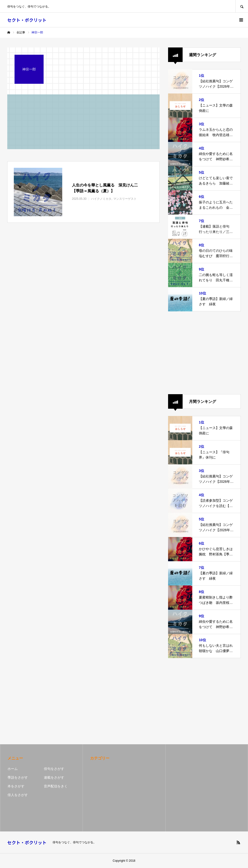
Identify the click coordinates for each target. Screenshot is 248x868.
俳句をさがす (54, 769)
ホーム (13, 769)
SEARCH (242, 6)
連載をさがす (54, 777)
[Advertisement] (204, 353)
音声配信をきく (56, 786)
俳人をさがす (18, 795)
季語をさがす (18, 777)
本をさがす (16, 786)
